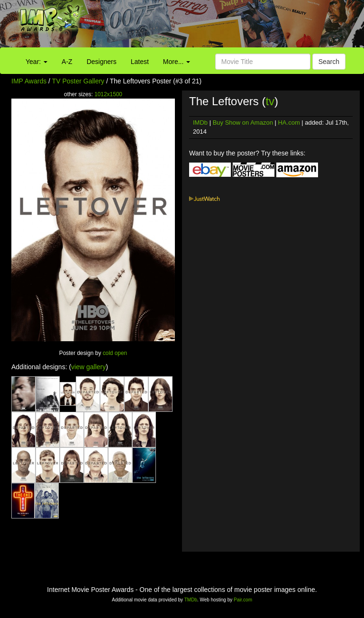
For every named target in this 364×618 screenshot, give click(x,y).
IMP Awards (29, 81)
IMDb (200, 123)
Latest (140, 62)
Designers (102, 62)
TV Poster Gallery (78, 81)
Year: (36, 62)
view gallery (88, 367)
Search (329, 62)
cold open (115, 353)
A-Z (67, 62)
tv (270, 101)
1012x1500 (108, 94)
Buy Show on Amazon (243, 123)
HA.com (289, 123)
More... (177, 62)
